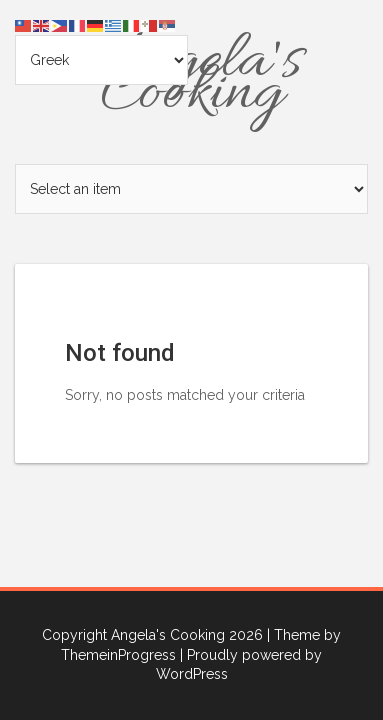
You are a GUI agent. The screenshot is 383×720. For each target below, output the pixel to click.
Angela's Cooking (192, 78)
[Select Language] (101, 60)
